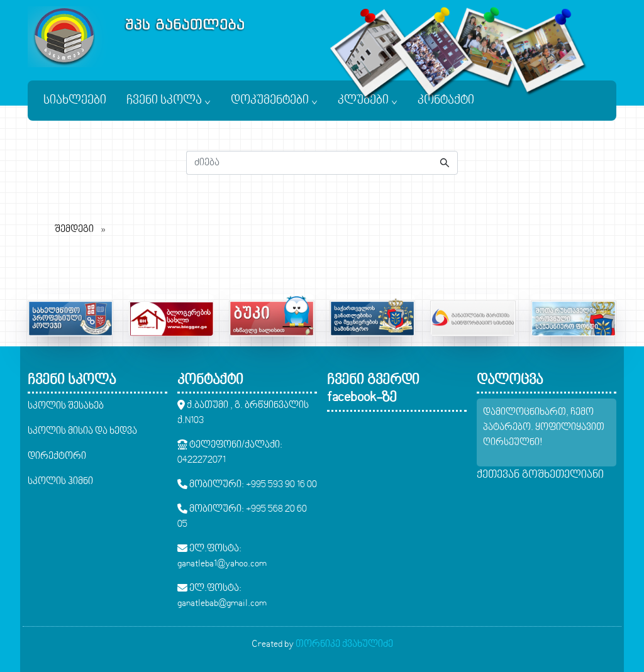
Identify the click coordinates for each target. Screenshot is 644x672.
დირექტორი (57, 456)
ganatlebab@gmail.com (222, 603)
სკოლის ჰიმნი (60, 482)
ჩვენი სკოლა (169, 101)
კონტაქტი (446, 101)
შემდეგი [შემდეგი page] (83, 228)
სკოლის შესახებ (66, 406)
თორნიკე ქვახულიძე (344, 644)
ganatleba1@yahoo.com (222, 564)
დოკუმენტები (274, 101)
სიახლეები (75, 101)
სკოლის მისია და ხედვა (82, 431)
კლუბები (368, 101)
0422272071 (202, 460)
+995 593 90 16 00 (281, 485)
